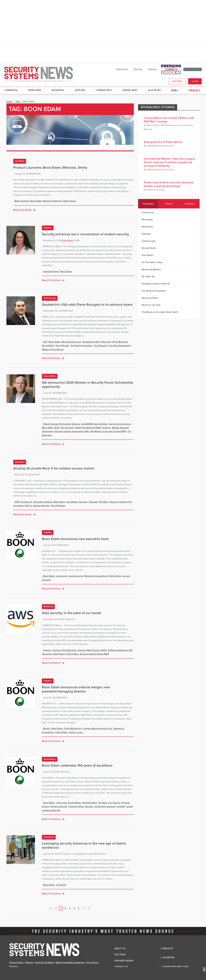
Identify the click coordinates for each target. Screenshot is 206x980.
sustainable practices (105, 806)
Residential (58, 90)
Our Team (120, 955)
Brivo (57, 428)
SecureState (48, 346)
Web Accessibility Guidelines (70, 963)
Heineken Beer (90, 803)
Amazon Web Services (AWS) (92, 650)
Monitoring (35, 90)
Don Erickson (67, 428)
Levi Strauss (114, 803)
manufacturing (76, 576)
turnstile (121, 806)
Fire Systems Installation (154, 291)
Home (9, 102)
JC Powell (61, 885)
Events (138, 69)
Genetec (107, 428)
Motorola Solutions (52, 201)
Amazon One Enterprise (65, 650)
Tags (18, 102)
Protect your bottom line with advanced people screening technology (169, 184)
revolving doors (76, 806)
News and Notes (150, 298)
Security (89, 806)
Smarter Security (41, 506)
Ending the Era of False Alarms (163, 142)
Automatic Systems (43, 502)
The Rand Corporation (81, 346)
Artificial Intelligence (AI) (120, 650)
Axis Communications (120, 424)
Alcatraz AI (26, 502)
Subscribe (177, 81)
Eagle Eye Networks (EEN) (88, 428)
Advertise (122, 69)
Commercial (11, 90)
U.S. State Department (119, 346)
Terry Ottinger (62, 346)
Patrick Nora (115, 576)
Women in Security (151, 305)
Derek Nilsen (74, 803)
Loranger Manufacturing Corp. (98, 729)
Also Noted (154, 90)
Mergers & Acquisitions (96, 576)
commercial (62, 576)
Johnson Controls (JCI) (120, 502)
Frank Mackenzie (73, 729)
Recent (169, 204)
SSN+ (175, 90)
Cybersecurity (104, 90)
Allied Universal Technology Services (62, 424)
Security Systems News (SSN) (94, 654)
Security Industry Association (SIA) (72, 431)
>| (89, 908)
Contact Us (121, 967)
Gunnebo (93, 502)
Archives (189, 204)
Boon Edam (36, 201)
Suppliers (80, 90)
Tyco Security (100, 346)
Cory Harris (67, 240)
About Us (120, 949)
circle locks (61, 803)
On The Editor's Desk (152, 262)
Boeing (47, 729)
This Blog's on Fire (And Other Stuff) (160, 312)
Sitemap (29, 963)
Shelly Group (69, 201)
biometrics (47, 654)
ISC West (104, 502)
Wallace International (53, 349)
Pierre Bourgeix (120, 342)
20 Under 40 (148, 277)
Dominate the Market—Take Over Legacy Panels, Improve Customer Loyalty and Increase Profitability (169, 162)
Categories (148, 204)
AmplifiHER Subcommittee (94, 424)
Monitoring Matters (151, 269)
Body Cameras (22, 201)
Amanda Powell (51, 271)
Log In (195, 81)
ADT (45, 342)
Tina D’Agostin (58, 506)
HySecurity (106, 342)
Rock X (28, 506)
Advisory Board (124, 961)
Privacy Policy (17, 963)
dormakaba (72, 502)
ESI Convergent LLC (71, 342)
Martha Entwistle (120, 428)
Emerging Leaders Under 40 (156, 284)
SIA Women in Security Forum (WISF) (108, 431)
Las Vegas (18, 506)
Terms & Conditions (45, 963)
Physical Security (59, 806)
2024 (17, 502)
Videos (152, 69)
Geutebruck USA (91, 342)
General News (130, 90)
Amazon (47, 650)
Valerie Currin (76, 732)
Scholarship (48, 431)
